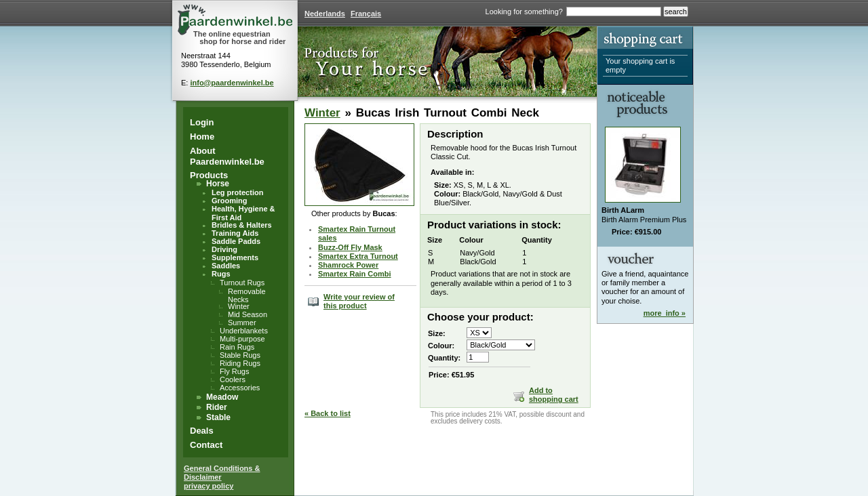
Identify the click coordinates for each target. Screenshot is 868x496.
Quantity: (444, 358)
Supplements (235, 257)
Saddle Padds (236, 241)
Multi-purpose (242, 339)
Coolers (233, 379)
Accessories (240, 388)
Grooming (230, 201)
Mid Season (248, 314)
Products (209, 175)
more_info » (665, 313)
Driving (224, 249)
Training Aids (235, 233)
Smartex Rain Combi (355, 274)
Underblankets (244, 331)
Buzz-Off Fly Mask (350, 247)
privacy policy (209, 486)
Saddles (226, 266)
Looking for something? (524, 12)
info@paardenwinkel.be (232, 83)
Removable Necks (247, 295)
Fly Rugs (234, 371)
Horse (218, 184)
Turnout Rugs (242, 283)
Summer (242, 323)
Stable (218, 417)
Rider (217, 407)
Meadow (222, 397)
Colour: (441, 346)
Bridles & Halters (242, 225)
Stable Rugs (240, 355)
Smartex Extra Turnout (358, 256)
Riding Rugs (240, 363)
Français (366, 14)
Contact (206, 445)
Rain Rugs (237, 347)
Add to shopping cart (554, 395)
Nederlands (325, 14)
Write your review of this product (359, 301)
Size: (437, 333)
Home (202, 137)
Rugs (221, 274)
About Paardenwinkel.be (227, 156)
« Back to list (328, 413)
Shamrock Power (348, 265)
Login (202, 122)
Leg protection (237, 192)
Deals (202, 431)
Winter (239, 306)
